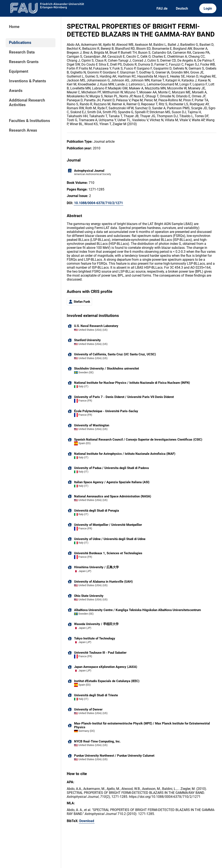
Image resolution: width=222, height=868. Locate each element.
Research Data (22, 52)
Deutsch (182, 8)
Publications (20, 43)
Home (14, 27)
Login (208, 8)
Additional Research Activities (27, 103)
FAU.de (162, 8)
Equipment (19, 71)
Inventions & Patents (28, 81)
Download (87, 821)
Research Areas (23, 130)
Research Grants (24, 62)
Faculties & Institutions (30, 121)
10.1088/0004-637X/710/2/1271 (98, 203)
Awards (16, 91)
